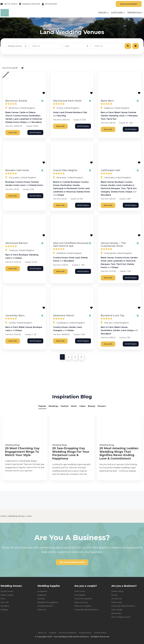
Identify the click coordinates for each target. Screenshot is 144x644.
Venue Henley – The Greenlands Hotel (113, 244)
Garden (9, 119)
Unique (23, 122)
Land (16, 119)
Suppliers (117, 13)
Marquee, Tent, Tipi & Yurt (124, 188)
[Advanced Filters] (136, 46)
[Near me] (45, 46)
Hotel (56, 112)
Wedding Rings (12, 445)
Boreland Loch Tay (113, 315)
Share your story (81, 602)
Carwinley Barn (15, 315)
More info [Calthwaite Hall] (108, 205)
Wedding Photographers (48, 602)
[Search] (128, 46)
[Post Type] (17, 46)
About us (42, 633)
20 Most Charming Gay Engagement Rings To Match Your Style (22, 452)
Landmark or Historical (30, 119)
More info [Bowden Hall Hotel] (13, 196)
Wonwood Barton (17, 243)
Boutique (10, 182)
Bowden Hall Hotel (17, 170)
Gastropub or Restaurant (65, 188)
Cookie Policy (100, 633)
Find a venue (80, 591)
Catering (41, 599)
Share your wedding (83, 606)
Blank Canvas (12, 112)
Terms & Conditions (68, 633)
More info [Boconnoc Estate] (13, 133)
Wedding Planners (45, 606)
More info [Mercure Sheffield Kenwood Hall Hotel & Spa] (60, 271)
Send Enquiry (35, 132)
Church (9, 116)
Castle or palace (7, 595)
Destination (35, 116)
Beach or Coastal (62, 182)
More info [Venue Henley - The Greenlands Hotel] (108, 278)
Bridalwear (42, 595)
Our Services (117, 599)
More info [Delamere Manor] (60, 341)
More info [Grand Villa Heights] (60, 205)
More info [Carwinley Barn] (13, 341)
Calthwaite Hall (110, 170)
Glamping (113, 116)
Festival (132, 112)
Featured (6, 75)
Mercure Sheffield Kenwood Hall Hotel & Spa (71, 244)
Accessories (42, 591)
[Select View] (22, 68)
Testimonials (116, 602)
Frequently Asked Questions (86, 610)
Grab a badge (117, 610)
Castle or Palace (27, 112)
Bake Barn (107, 101)
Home (3, 516)
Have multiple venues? (121, 617)
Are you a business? (129, 4)
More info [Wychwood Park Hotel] (60, 126)
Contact (53, 633)
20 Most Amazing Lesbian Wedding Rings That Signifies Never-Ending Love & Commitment (119, 453)
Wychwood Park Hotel (67, 101)
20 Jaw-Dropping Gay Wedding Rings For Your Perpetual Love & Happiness (71, 453)
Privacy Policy (85, 633)
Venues (102, 13)
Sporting (62, 116)
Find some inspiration (83, 599)
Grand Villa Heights (65, 170)
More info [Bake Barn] (108, 129)
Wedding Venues (16, 516)
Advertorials (116, 613)
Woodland (36, 122)
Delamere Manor (64, 315)
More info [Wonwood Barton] (13, 269)
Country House (21, 116)
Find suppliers (80, 595)
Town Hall (4, 602)
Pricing (114, 595)
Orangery (105, 192)
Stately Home (12, 122)
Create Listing (117, 591)
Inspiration (134, 13)
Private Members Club (76, 112)
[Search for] (107, 46)
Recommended (10, 68)
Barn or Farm (107, 112)
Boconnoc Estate (16, 101)
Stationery (42, 610)
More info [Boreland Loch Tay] (108, 344)
